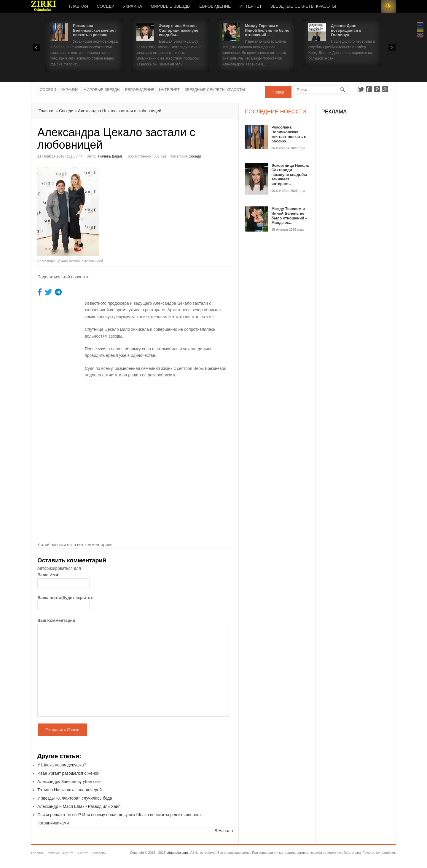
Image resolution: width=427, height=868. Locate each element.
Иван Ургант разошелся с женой (68, 773)
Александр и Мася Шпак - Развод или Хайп (79, 806)
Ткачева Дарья (110, 156)
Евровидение (215, 7)
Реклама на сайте (60, 853)
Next (392, 48)
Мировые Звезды (171, 7)
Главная (79, 7)
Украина (133, 7)
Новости (44, 7)
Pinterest (377, 89)
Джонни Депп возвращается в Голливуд (346, 30)
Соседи (106, 7)
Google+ (385, 89)
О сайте (82, 853)
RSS (388, 7)
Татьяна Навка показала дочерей (70, 790)
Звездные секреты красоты (303, 7)
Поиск (278, 92)
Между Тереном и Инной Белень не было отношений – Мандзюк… (289, 216)
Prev (36, 48)
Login (374, 7)
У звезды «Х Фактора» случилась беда (75, 798)
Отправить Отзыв (62, 730)
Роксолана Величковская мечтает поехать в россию (95, 30)
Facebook (369, 89)
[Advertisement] (185, 208)
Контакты (99, 853)
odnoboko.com (177, 853)
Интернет (250, 7)
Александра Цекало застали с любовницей (120, 111)
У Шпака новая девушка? (62, 765)
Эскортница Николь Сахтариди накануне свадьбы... (179, 30)
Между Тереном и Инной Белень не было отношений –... (267, 30)
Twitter (361, 89)
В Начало (224, 831)
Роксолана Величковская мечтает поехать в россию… (289, 134)
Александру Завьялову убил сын (69, 782)
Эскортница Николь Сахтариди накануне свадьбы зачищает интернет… (290, 175)
